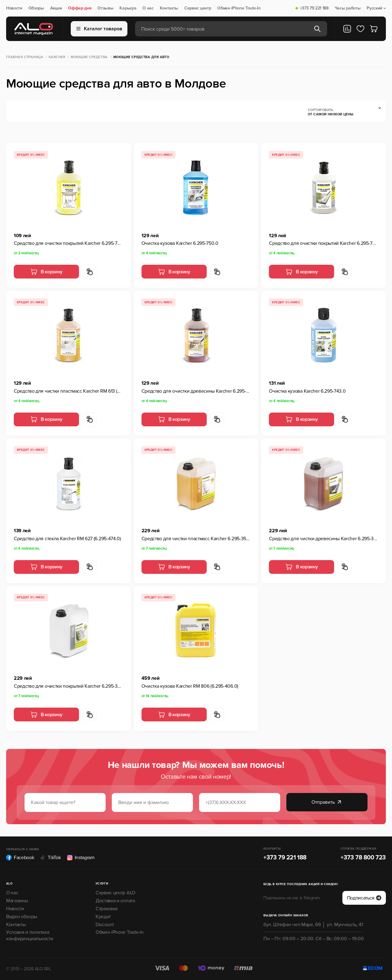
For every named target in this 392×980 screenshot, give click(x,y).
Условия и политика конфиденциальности (30, 935)
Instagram (81, 858)
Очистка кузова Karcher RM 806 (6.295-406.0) (190, 686)
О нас (148, 8)
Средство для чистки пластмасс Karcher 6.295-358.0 (196, 539)
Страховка (107, 909)
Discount (105, 925)
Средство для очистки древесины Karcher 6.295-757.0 (196, 391)
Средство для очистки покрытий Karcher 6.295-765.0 (324, 243)
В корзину (46, 272)
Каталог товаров (99, 29)
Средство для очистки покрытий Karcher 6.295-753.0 (68, 243)
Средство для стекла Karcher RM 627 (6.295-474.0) (67, 539)
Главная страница (25, 57)
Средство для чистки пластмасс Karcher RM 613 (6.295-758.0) (68, 391)
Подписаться (364, 898)
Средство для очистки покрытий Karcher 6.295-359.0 (68, 686)
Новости (14, 8)
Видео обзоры (22, 917)
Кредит (103, 917)
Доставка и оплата (115, 901)
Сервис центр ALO (115, 893)
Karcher (57, 57)
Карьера (128, 8)
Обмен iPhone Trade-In (239, 8)
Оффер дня (80, 8)
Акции (56, 8)
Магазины (17, 901)
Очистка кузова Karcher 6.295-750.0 (180, 243)
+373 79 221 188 (314, 8)
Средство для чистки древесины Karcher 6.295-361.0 (324, 539)
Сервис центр (198, 8)
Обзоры (36, 8)
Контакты (169, 8)
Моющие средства (89, 57)
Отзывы (105, 8)
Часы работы (348, 8)
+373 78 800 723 (363, 858)
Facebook (20, 858)
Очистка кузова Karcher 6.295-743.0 (307, 391)
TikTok (50, 858)
